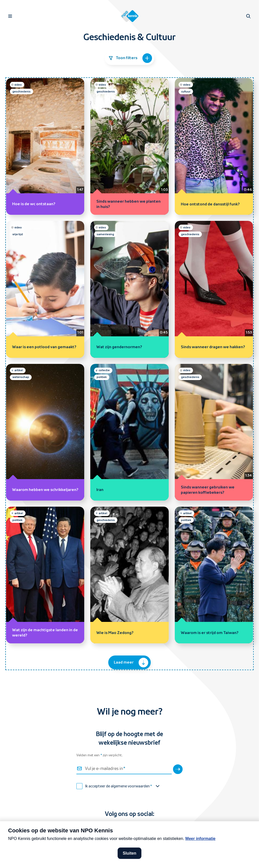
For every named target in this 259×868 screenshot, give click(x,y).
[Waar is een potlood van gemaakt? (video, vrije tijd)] (45, 289)
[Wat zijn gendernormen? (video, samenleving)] (129, 289)
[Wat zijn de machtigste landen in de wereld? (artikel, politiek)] (45, 575)
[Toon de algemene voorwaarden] (158, 786)
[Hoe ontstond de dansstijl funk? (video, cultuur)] (214, 146)
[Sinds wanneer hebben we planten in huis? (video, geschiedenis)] (129, 146)
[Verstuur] (178, 769)
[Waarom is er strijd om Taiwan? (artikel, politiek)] (214, 575)
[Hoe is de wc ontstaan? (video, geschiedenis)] (45, 146)
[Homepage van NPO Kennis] (130, 16)
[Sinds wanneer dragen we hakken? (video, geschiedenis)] (214, 289)
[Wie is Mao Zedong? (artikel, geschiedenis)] (129, 575)
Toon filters (130, 58)
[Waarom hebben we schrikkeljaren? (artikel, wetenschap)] (45, 432)
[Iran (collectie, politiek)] (129, 432)
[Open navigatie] (10, 16)
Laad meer (131, 663)
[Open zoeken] (248, 16)
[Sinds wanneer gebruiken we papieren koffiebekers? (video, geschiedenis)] (214, 432)
